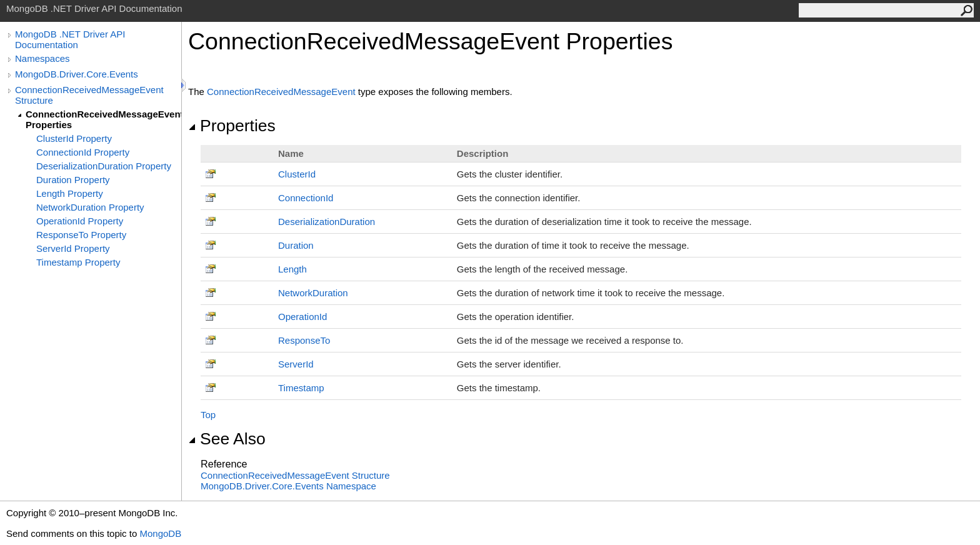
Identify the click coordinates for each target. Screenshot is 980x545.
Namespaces (42, 58)
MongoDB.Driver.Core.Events (77, 74)
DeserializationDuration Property (104, 166)
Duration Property (73, 180)
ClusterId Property (74, 138)
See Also (227, 439)
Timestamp (301, 388)
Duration (296, 245)
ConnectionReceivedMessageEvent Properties (103, 119)
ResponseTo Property (81, 235)
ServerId (296, 364)
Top (208, 415)
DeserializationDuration (327, 222)
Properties (232, 126)
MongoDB (160, 533)
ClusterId (297, 174)
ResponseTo (304, 340)
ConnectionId (306, 198)
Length (292, 269)
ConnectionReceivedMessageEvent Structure (89, 95)
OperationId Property (80, 221)
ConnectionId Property (83, 152)
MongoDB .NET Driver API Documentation (70, 39)
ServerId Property (73, 248)
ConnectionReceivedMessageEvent (281, 92)
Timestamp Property (78, 262)
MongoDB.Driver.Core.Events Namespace (288, 486)
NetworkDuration (313, 293)
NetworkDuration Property (90, 207)
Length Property (70, 193)
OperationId (302, 317)
